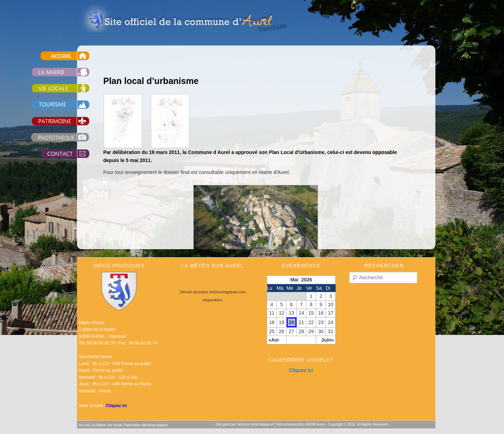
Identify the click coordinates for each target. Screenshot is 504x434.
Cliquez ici (116, 406)
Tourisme (52, 105)
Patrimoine (52, 121)
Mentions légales (155, 425)
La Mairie (52, 72)
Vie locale (52, 88)
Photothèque (52, 137)
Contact (52, 154)
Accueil (52, 56)
